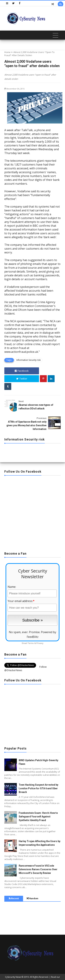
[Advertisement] (32, 512)
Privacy (40, 643)
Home (7, 52)
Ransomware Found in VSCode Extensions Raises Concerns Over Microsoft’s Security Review (38, 869)
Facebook (22, 371)
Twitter (22, 379)
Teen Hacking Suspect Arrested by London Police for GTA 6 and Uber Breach (38, 788)
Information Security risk (29, 360)
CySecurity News (13, 977)
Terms (31, 643)
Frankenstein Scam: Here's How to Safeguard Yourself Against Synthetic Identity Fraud (38, 817)
